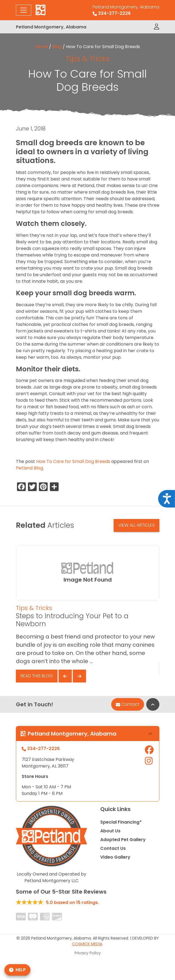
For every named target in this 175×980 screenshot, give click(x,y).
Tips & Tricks (88, 59)
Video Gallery (115, 857)
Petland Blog (29, 468)
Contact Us (113, 848)
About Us (110, 831)
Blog (57, 47)
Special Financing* (121, 822)
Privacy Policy (88, 953)
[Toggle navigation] (24, 10)
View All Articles (137, 525)
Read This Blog (37, 676)
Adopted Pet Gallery (123, 840)
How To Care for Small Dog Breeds (73, 461)
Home (41, 47)
